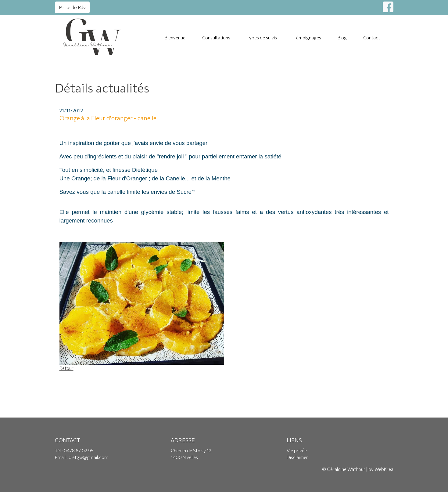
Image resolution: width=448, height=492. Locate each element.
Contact (372, 38)
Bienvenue (175, 38)
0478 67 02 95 (79, 450)
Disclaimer (297, 457)
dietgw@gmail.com (88, 457)
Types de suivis (262, 38)
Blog (342, 38)
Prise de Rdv (72, 7)
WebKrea (384, 469)
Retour (66, 368)
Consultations (216, 38)
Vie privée (297, 450)
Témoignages (307, 38)
